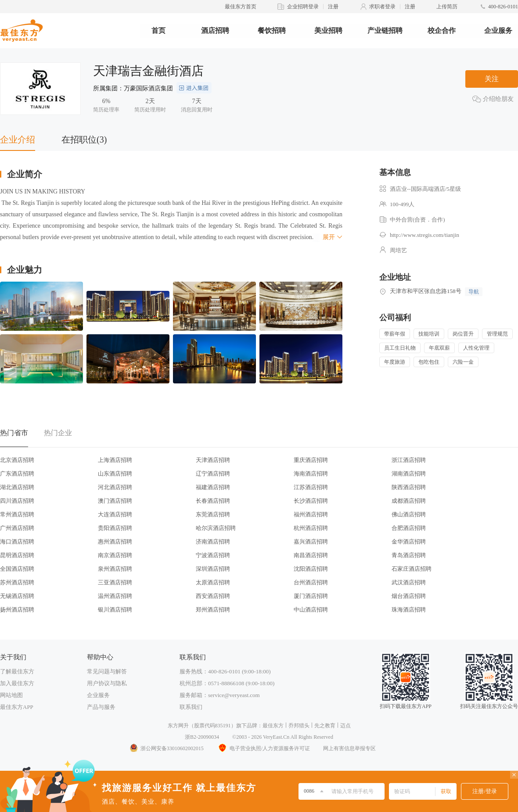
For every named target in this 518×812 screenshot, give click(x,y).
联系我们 (191, 707)
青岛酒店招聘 (409, 555)
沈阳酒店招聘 (311, 569)
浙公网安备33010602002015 (166, 748)
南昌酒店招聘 (311, 555)
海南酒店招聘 (311, 474)
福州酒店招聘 (311, 514)
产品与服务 (101, 707)
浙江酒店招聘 (409, 460)
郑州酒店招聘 (213, 610)
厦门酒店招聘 (311, 596)
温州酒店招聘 (115, 596)
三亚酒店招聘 (115, 582)
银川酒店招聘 (115, 610)
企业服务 (498, 30)
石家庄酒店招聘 (412, 569)
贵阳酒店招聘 (115, 528)
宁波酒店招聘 (213, 555)
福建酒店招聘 (213, 487)
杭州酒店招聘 (311, 528)
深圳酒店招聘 (213, 569)
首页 (158, 30)
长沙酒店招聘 (311, 501)
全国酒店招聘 (17, 569)
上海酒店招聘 (115, 460)
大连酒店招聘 (115, 514)
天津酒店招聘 (213, 460)
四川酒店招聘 (17, 501)
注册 (333, 7)
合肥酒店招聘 (409, 528)
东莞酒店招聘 (213, 514)
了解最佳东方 (17, 671)
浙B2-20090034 (202, 737)
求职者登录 (382, 7)
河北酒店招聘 (115, 487)
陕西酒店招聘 (409, 487)
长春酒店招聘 (213, 501)
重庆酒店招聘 (311, 460)
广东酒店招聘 (17, 474)
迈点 (345, 726)
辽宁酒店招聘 (213, 474)
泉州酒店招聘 (115, 569)
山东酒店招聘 (115, 474)
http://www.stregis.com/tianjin (424, 235)
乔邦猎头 (299, 726)
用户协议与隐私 (107, 683)
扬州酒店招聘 (17, 610)
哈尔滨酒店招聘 (216, 528)
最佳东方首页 (241, 7)
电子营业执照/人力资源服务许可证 (263, 748)
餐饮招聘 (272, 30)
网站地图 (11, 695)
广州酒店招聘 (17, 528)
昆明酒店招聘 (17, 555)
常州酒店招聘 (17, 514)
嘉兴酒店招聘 (311, 542)
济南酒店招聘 (213, 542)
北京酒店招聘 (17, 460)
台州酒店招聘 (311, 582)
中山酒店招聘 (311, 610)
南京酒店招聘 (115, 555)
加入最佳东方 (17, 683)
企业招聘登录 (303, 7)
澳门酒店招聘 (115, 501)
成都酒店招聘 (409, 501)
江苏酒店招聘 (311, 487)
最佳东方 (273, 726)
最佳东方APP (17, 707)
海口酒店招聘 (17, 542)
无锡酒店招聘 (17, 596)
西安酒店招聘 (213, 596)
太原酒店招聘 (213, 582)
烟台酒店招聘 (409, 596)
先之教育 (325, 726)
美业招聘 (328, 30)
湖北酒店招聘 (17, 487)
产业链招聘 (385, 30)
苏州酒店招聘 (17, 582)
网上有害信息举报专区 (349, 748)
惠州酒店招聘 (115, 542)
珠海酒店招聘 (409, 610)
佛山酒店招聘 (409, 514)
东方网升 (178, 726)
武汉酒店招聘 (409, 582)
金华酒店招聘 (409, 542)
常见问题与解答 (107, 671)
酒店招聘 (215, 30)
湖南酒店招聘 (409, 474)
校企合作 (442, 30)
